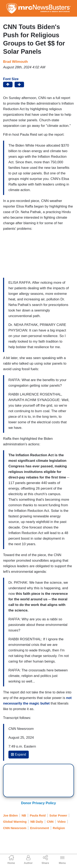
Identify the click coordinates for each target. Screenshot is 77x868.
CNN (50, 822)
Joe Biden (10, 815)
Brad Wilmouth (16, 62)
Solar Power (58, 815)
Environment (40, 828)
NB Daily (37, 822)
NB (24, 815)
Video (61, 822)
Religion (59, 828)
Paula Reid (38, 815)
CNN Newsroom (15, 828)
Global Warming (15, 822)
